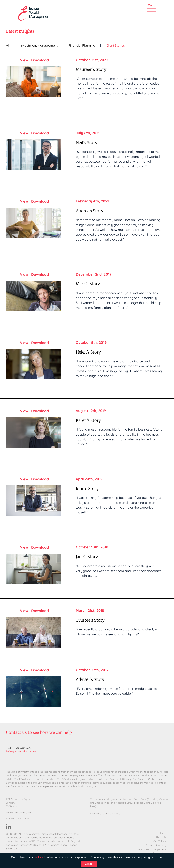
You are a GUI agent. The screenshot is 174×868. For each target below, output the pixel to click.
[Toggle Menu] (151, 11)
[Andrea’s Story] (33, 223)
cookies (38, 857)
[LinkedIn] (8, 827)
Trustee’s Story (90, 620)
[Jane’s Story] (33, 569)
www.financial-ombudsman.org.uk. (78, 786)
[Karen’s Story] (33, 432)
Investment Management (39, 45)
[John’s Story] (33, 501)
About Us (161, 837)
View (24, 60)
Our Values (160, 841)
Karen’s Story (88, 420)
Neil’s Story (87, 142)
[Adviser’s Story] (33, 692)
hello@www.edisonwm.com (23, 751)
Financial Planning (82, 45)
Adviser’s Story (90, 679)
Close (89, 864)
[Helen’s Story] (33, 364)
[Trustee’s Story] (33, 632)
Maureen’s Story (91, 69)
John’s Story (87, 488)
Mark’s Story (88, 284)
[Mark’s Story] (33, 296)
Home (162, 833)
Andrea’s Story (90, 211)
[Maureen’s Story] (33, 81)
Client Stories (115, 45)
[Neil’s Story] (33, 155)
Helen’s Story (88, 352)
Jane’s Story (87, 557)
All (8, 45)
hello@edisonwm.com (18, 812)
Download (40, 60)
